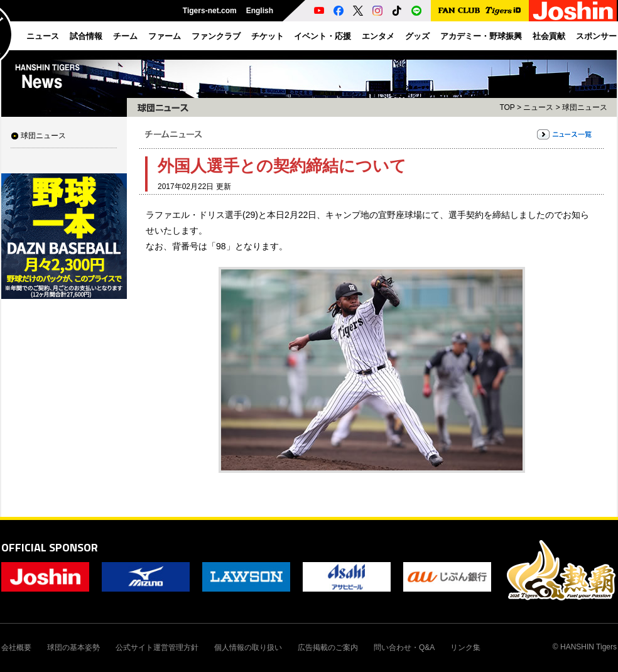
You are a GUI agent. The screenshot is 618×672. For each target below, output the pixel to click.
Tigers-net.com (210, 11)
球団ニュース (43, 136)
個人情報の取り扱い (248, 648)
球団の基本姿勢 (73, 648)
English (260, 11)
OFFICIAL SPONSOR (50, 547)
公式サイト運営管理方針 (157, 648)
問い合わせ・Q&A (404, 648)
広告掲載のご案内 (328, 648)
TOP (507, 107)
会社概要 (16, 648)
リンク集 (465, 648)
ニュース (538, 107)
